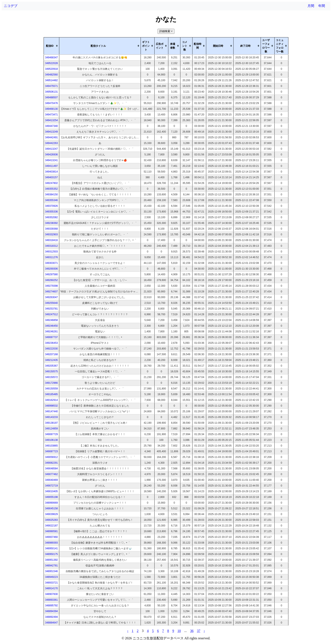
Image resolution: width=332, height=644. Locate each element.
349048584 (51, 469)
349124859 (51, 429)
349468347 (51, 58)
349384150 (51, 195)
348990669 (51, 503)
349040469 (51, 480)
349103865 (51, 446)
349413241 (51, 160)
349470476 (51, 103)
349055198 (51, 497)
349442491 (51, 137)
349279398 (51, 286)
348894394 (51, 611)
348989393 (51, 543)
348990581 (51, 531)
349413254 (51, 120)
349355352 (51, 189)
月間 (311, 6)
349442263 (51, 143)
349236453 (51, 343)
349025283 (51, 520)
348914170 (51, 588)
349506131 (51, 92)
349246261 (51, 332)
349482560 (51, 75)
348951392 (51, 560)
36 (192, 631)
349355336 (51, 212)
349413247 (51, 149)
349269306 (51, 269)
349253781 (51, 309)
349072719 (51, 486)
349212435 (51, 360)
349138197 (51, 423)
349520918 (51, 69)
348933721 (51, 583)
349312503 (51, 252)
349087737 (51, 337)
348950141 (51, 548)
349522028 (51, 63)
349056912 (51, 457)
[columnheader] (52, 46)
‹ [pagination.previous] (128, 631)
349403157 (51, 177)
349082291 (51, 463)
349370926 (51, 206)
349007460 (51, 537)
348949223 (51, 577)
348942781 (51, 566)
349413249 (51, 132)
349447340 (51, 126)
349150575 (51, 371)
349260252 (51, 280)
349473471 (51, 115)
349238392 (51, 223)
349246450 (51, 326)
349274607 (51, 292)
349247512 (51, 314)
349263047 (51, 297)
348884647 (51, 623)
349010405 (51, 491)
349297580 (51, 274)
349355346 (51, 200)
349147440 (51, 411)
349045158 (51, 508)
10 (179, 631)
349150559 (51, 389)
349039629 (51, 514)
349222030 (51, 349)
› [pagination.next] (204, 631)
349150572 (51, 377)
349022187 (51, 526)
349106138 (51, 440)
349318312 (51, 246)
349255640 (51, 303)
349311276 (51, 257)
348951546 (51, 571)
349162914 (51, 400)
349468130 (51, 109)
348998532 (51, 406)
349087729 (51, 434)
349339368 (51, 229)
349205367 (51, 366)
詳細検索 (166, 31)
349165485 (51, 394)
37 (199, 631)
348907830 (51, 594)
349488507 (51, 97)
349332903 (51, 234)
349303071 (51, 263)
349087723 (51, 451)
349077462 (51, 474)
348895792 (51, 606)
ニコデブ (11, 6)
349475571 (51, 86)
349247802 (51, 183)
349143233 (51, 417)
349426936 (51, 155)
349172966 (51, 383)
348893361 (51, 600)
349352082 (51, 217)
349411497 (51, 166)
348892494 (51, 617)
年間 (322, 6)
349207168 (51, 354)
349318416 (51, 240)
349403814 (51, 172)
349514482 (51, 80)
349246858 (51, 320)
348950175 (51, 554)
